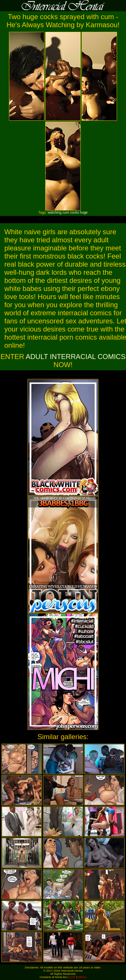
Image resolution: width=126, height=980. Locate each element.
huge (84, 213)
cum (66, 213)
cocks (74, 213)
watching (54, 213)
